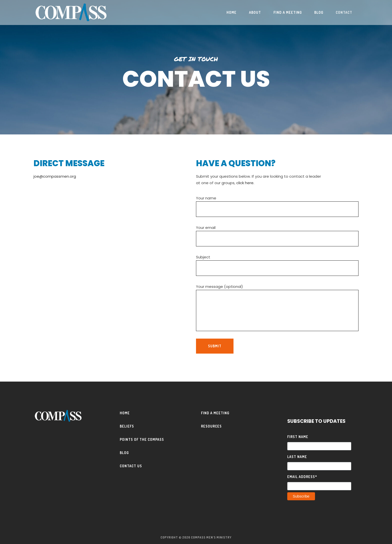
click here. (245, 183)
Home (125, 413)
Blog (124, 453)
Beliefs (127, 426)
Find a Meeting (215, 413)
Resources (211, 426)
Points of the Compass (142, 439)
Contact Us (131, 466)
